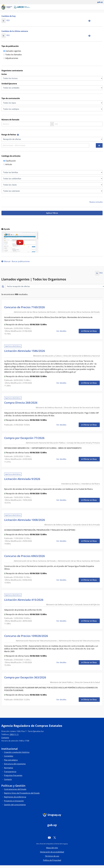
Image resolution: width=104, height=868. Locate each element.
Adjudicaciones (11, 58)
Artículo (8, 165)
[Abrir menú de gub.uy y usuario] (98, 2)
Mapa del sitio (52, 848)
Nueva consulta (96, 202)
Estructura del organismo (15, 764)
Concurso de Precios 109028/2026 (27, 636)
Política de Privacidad (52, 860)
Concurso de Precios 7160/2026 (25, 307)
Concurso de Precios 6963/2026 (25, 556)
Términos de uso (52, 856)
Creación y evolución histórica (17, 752)
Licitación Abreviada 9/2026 (23, 479)
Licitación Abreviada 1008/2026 (25, 520)
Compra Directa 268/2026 (22, 403)
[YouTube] (49, 838)
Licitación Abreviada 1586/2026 (25, 351)
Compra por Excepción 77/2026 (25, 438)
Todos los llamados (13, 55)
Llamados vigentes (12, 51)
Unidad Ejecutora (9, 84)
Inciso (4, 74)
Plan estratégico (11, 760)
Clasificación (10, 161)
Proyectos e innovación (14, 801)
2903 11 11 (14, 734)
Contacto (5, 738)
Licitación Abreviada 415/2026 (24, 600)
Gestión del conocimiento (15, 805)
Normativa (9, 768)
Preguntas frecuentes (13, 775)
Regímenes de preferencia (15, 797)
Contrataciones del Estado (15, 789)
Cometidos (9, 756)
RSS (6, 20)
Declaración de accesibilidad (52, 852)
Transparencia (10, 772)
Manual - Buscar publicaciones (16, 261)
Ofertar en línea (91, 331)
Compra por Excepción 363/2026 (26, 677)
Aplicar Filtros (52, 213)
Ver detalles (62, 331)
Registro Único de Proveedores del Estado (22, 793)
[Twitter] (55, 838)
